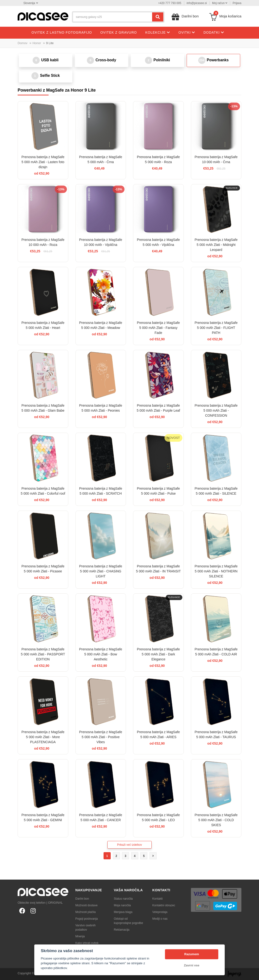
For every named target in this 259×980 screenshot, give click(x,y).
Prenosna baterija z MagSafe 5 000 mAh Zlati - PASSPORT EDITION (43, 654)
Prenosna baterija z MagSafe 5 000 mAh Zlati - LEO (158, 817)
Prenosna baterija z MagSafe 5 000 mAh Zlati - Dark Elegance (158, 654)
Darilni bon (82, 899)
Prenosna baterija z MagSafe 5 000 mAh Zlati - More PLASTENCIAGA (43, 737)
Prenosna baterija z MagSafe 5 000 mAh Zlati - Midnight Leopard (216, 245)
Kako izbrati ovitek (87, 943)
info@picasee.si (197, 3)
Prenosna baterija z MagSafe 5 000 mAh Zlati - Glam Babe (43, 408)
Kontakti (157, 899)
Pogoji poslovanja (87, 919)
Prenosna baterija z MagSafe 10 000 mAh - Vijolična (101, 242)
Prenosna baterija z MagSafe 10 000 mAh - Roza (43, 242)
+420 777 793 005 (170, 3)
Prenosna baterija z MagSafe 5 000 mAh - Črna (101, 159)
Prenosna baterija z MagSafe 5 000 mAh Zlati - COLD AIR (216, 652)
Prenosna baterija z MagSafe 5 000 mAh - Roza (158, 159)
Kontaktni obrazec (164, 905)
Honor (37, 43)
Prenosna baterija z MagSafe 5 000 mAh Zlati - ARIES (158, 734)
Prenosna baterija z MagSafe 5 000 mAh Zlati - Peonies (101, 408)
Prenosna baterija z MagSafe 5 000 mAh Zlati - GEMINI (43, 817)
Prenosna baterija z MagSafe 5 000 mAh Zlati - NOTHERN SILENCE (216, 571)
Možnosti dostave (87, 905)
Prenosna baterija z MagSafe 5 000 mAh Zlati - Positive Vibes (101, 737)
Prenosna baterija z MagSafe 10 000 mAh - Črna (216, 159)
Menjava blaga (123, 912)
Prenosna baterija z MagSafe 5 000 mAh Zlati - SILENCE (216, 491)
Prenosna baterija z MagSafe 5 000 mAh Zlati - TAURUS (216, 734)
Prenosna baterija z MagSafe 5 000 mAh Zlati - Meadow (101, 325)
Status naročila (123, 899)
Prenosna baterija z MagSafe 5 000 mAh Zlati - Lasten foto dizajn (43, 162)
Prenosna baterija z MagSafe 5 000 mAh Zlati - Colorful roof (43, 491)
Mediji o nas (160, 919)
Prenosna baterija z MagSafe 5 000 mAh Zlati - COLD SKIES (216, 820)
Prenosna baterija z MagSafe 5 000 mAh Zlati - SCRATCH (101, 491)
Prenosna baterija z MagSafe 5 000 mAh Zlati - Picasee (43, 569)
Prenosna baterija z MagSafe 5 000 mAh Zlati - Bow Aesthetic (101, 654)
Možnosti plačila (86, 912)
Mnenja (80, 936)
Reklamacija (122, 930)
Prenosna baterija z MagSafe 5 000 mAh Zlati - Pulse (158, 491)
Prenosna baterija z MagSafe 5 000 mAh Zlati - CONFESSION (216, 410)
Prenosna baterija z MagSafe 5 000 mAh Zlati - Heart (43, 325)
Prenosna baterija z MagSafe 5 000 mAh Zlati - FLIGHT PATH (216, 328)
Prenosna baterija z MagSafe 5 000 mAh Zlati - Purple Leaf (158, 408)
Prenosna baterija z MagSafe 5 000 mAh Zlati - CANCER (101, 817)
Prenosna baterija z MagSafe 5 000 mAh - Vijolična (158, 242)
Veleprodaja (160, 912)
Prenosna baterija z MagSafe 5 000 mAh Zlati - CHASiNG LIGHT (101, 571)
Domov (22, 43)
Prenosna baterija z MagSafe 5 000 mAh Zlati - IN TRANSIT (158, 569)
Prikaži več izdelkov (130, 845)
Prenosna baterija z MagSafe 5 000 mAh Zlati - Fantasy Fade (158, 328)
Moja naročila (122, 905)
